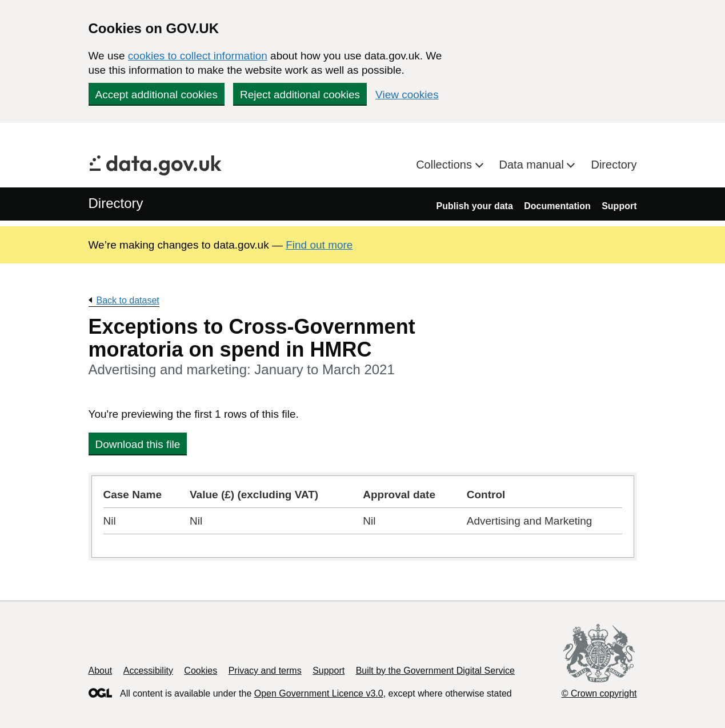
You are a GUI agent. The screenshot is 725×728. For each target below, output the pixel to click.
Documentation (557, 206)
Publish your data (475, 206)
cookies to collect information (198, 56)
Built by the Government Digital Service (435, 671)
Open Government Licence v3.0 (319, 693)
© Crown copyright (599, 693)
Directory (614, 165)
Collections (445, 165)
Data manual (533, 165)
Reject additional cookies (300, 95)
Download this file (138, 444)
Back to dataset (128, 300)
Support (619, 206)
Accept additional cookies (157, 95)
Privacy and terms (265, 671)
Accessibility (148, 671)
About (101, 671)
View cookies (407, 95)
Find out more (319, 245)
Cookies (201, 671)
